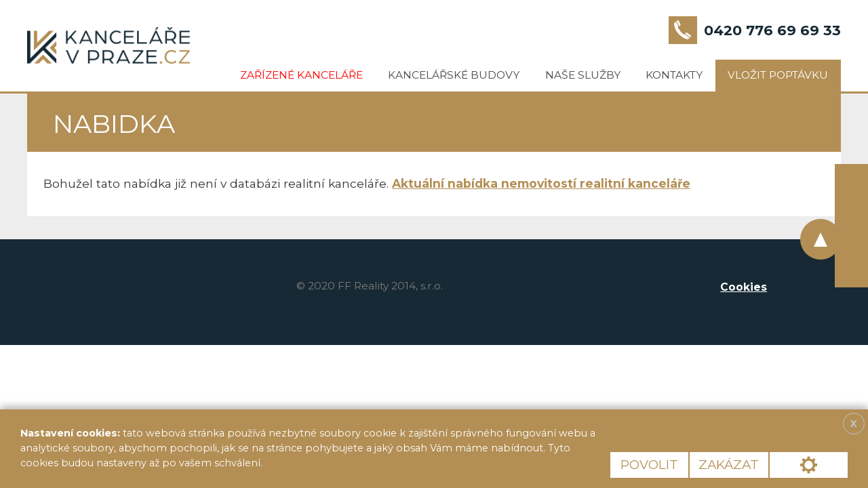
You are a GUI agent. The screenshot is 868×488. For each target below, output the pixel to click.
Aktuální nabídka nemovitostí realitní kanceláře (541, 183)
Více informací (312, 463)
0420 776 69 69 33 (772, 30)
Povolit (649, 465)
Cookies (744, 287)
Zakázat (729, 465)
